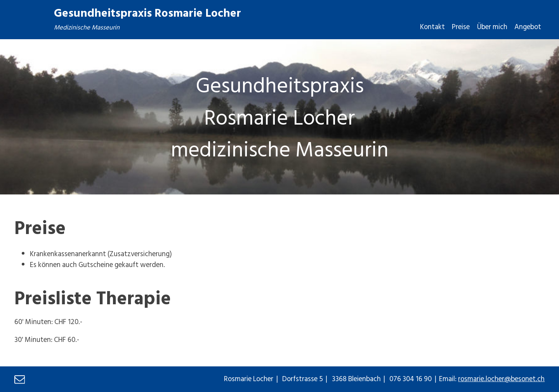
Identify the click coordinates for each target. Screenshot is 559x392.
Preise (461, 27)
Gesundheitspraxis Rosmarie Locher (148, 12)
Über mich (492, 27)
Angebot (528, 27)
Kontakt (432, 27)
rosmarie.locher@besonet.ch (501, 378)
